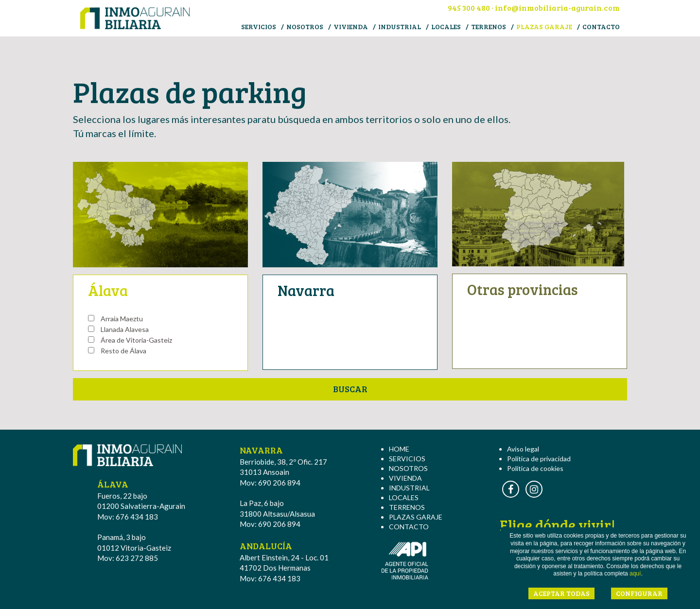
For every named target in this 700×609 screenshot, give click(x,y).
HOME (399, 449)
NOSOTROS (305, 26)
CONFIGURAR (639, 593)
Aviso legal (523, 449)
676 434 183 (137, 517)
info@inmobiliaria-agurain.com (557, 8)
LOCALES (446, 26)
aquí (635, 574)
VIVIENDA (351, 26)
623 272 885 (137, 558)
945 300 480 (469, 8)
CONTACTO (601, 26)
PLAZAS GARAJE (544, 26)
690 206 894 (279, 483)
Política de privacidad (539, 459)
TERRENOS (489, 26)
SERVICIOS (259, 26)
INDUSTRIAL (400, 26)
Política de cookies (535, 468)
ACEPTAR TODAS (561, 593)
